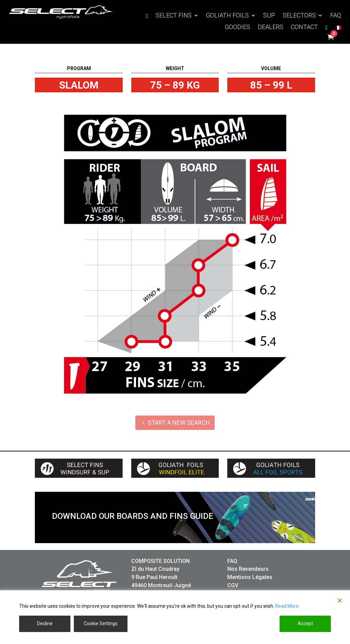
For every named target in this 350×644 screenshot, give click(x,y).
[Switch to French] (338, 29)
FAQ (336, 16)
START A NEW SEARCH (179, 423)
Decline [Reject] (45, 623)
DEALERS (271, 28)
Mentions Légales (250, 577)
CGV (233, 585)
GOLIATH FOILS (227, 16)
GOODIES (238, 28)
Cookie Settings (101, 623)
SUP (269, 16)
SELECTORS (299, 16)
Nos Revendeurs (248, 569)
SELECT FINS (174, 16)
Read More (287, 606)
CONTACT (304, 28)
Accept (305, 623)
